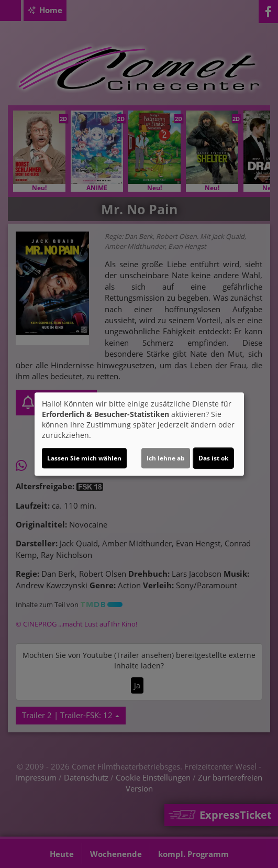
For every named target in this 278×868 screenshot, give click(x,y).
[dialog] (139, 434)
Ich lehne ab (166, 458)
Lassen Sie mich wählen (84, 458)
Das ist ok (213, 458)
